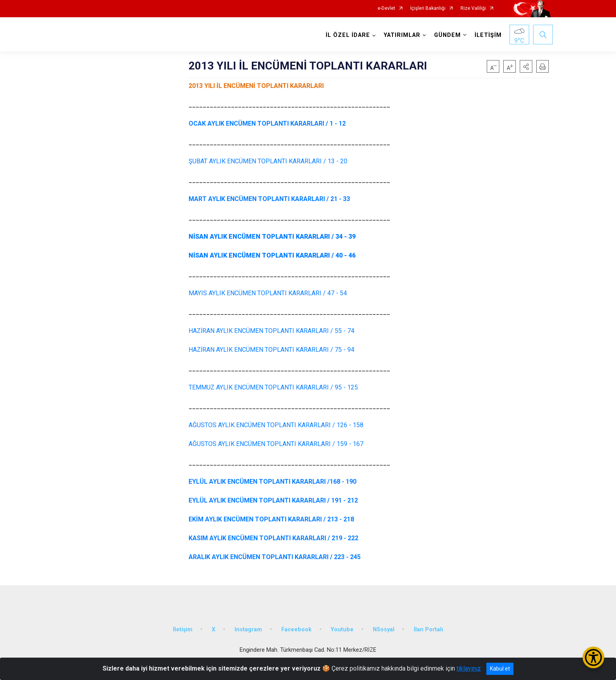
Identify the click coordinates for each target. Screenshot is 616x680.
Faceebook (296, 630)
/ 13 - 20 (268, 161)
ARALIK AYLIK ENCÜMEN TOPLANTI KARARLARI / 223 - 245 (275, 557)
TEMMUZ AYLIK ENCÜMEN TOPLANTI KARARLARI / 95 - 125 (273, 387)
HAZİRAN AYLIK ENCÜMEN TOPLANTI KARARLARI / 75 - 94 (271, 350)
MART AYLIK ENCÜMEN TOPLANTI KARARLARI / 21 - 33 (269, 199)
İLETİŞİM (488, 35)
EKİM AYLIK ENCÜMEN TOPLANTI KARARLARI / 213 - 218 (271, 519)
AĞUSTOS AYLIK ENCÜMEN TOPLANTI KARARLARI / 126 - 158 (276, 425)
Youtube (342, 630)
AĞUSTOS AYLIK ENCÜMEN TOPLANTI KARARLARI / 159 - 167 (276, 444)
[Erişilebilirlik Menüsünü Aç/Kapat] (593, 657)
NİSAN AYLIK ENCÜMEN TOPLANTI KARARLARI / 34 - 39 (272, 237)
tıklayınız (469, 668)
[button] (526, 66)
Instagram (248, 630)
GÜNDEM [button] (447, 35)
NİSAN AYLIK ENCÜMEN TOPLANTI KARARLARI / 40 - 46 (272, 255)
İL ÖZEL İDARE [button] (348, 35)
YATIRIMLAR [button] (402, 35)
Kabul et (500, 669)
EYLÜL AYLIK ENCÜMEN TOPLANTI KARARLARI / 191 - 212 (273, 500)
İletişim (183, 630)
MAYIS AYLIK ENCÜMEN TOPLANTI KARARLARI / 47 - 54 (268, 293)
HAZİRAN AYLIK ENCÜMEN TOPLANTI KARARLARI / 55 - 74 (271, 331)
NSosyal (384, 630)
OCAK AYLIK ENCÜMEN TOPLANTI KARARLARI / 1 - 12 (267, 123)
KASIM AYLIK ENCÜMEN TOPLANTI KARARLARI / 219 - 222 (273, 538)
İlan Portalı (428, 630)
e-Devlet (386, 8)
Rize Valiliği (473, 8)
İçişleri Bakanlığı (428, 8)
